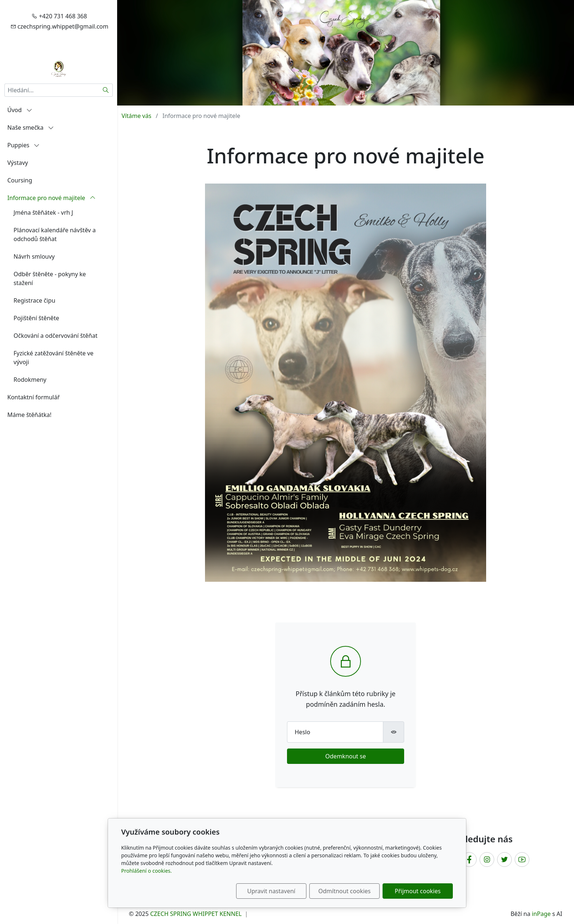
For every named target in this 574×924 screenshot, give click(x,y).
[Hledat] (106, 90)
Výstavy (18, 163)
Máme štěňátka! (29, 415)
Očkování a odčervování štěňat (55, 336)
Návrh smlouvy (34, 256)
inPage (541, 914)
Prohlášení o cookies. (146, 871)
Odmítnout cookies (345, 891)
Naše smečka (31, 127)
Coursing (20, 180)
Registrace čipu (34, 300)
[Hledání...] (52, 90)
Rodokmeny (30, 380)
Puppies (23, 145)
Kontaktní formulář (33, 397)
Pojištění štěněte (36, 318)
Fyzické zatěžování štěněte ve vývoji (53, 358)
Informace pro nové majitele (51, 198)
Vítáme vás (136, 116)
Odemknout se (346, 756)
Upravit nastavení (271, 891)
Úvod (20, 110)
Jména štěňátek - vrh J (43, 212)
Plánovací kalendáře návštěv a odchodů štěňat (55, 234)
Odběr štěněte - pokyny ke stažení (50, 278)
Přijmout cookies (418, 891)
